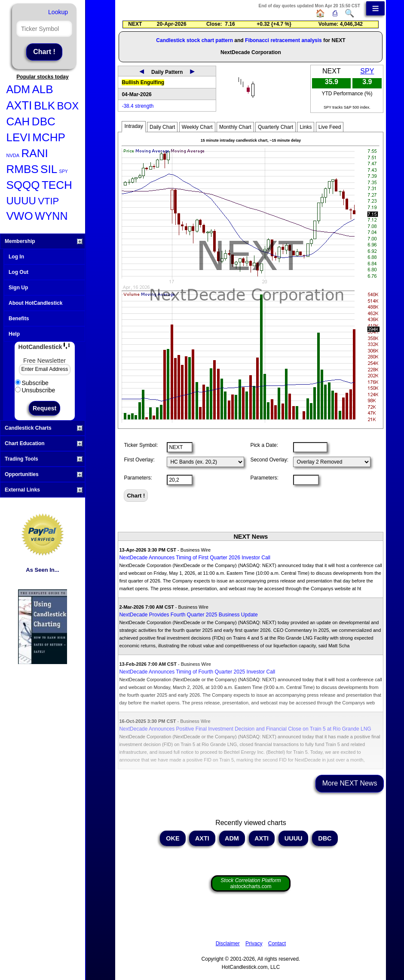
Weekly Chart (197, 127)
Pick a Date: (264, 445)
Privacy (254, 944)
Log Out (18, 272)
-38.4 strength (138, 106)
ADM (18, 89)
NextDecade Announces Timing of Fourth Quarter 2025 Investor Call (197, 672)
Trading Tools (44, 459)
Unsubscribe (35, 390)
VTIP (48, 201)
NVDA (13, 155)
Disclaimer (228, 944)
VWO (20, 216)
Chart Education (44, 443)
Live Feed (330, 127)
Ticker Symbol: (141, 445)
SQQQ (23, 185)
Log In (16, 257)
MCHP (49, 137)
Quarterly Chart (275, 127)
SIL (49, 169)
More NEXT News (350, 783)
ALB (43, 89)
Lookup (58, 12)
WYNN (51, 216)
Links (306, 127)
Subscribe (32, 383)
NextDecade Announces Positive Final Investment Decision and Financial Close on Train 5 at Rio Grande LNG (245, 729)
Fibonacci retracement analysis (283, 40)
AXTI (19, 106)
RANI (35, 153)
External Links (44, 490)
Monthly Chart (235, 127)
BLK (44, 106)
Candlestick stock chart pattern (194, 40)
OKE (173, 838)
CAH (18, 121)
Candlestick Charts (44, 428)
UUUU (21, 201)
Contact (277, 944)
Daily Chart (162, 127)
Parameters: (138, 478)
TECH (57, 185)
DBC (44, 121)
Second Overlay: (269, 460)
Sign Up (18, 288)
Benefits (19, 319)
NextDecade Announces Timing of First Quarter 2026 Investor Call (195, 558)
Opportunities (44, 474)
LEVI (18, 137)
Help (14, 334)
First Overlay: (139, 460)
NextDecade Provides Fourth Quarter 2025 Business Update (188, 615)
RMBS (23, 169)
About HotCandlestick (35, 303)
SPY (64, 171)
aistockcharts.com (251, 883)
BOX (68, 106)
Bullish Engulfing (143, 82)
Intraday (133, 126)
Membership (44, 241)
